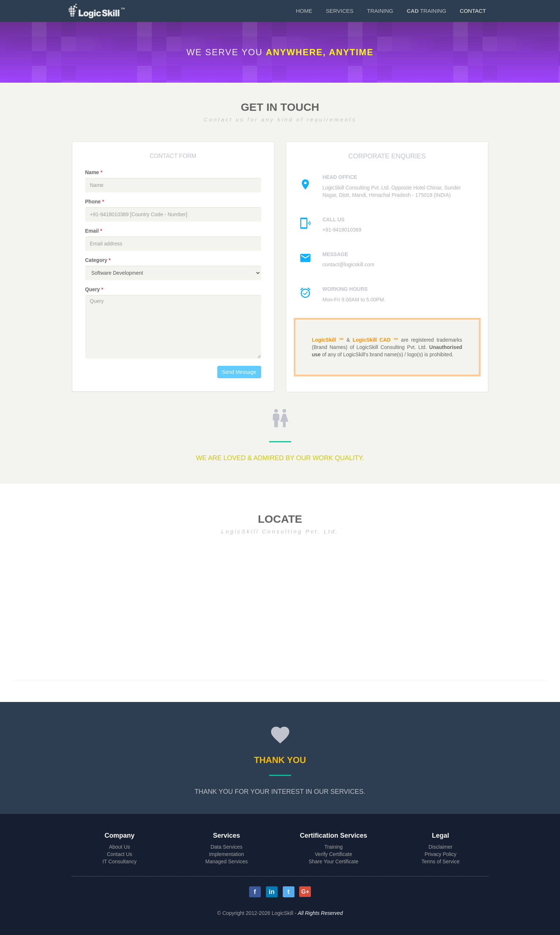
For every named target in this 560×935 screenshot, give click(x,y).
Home (304, 11)
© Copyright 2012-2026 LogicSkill (255, 913)
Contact (473, 11)
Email (95, 231)
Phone (95, 202)
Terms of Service (440, 861)
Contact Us (119, 854)
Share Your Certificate (334, 861)
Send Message (239, 372)
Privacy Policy (441, 854)
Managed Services (226, 861)
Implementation (226, 854)
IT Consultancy (119, 861)
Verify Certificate (334, 854)
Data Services (227, 847)
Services (340, 11)
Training (380, 11)
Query (95, 289)
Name (95, 172)
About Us (120, 847)
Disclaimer (441, 847)
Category (98, 260)
